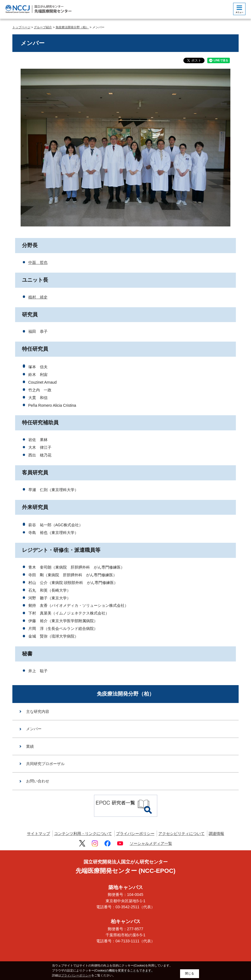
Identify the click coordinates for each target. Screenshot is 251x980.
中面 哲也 (38, 262)
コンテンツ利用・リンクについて (83, 834)
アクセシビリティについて (181, 834)
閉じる (190, 973)
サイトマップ (38, 834)
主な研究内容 (38, 712)
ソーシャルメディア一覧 (151, 843)
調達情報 (216, 834)
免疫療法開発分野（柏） (72, 27)
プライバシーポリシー (135, 834)
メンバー (34, 729)
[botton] (239, 9)
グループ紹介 (43, 27)
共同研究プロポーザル (45, 764)
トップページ (21, 27)
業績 (30, 746)
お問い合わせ (38, 781)
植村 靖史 (38, 297)
